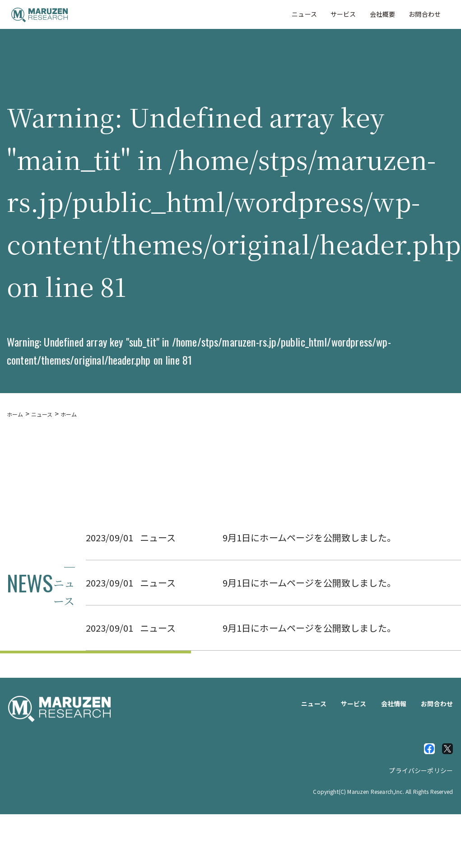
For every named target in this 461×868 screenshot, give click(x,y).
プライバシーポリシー (421, 770)
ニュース (304, 14)
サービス (343, 14)
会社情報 (394, 704)
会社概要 (383, 14)
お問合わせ (425, 14)
